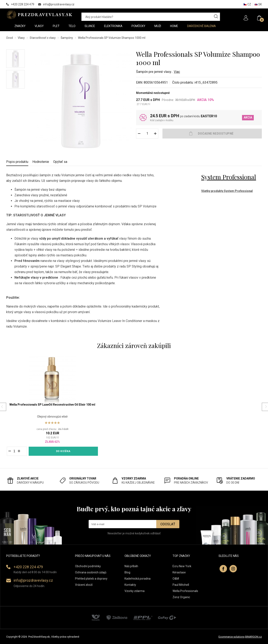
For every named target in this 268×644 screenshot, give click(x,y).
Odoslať (168, 524)
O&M (176, 579)
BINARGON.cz (253, 637)
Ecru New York (182, 566)
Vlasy (21, 38)
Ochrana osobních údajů (91, 572)
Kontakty (130, 585)
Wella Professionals (185, 591)
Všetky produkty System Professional (227, 191)
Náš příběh (131, 566)
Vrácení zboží (84, 585)
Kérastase (179, 572)
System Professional (229, 177)
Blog (127, 572)
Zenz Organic (181, 597)
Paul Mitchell (181, 585)
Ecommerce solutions (232, 637)
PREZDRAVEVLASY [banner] (40, 15)
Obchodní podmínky (88, 566)
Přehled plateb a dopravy (91, 579)
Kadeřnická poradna (138, 579)
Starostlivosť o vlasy (43, 38)
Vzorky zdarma (135, 591)
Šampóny (67, 38)
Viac (177, 72)
